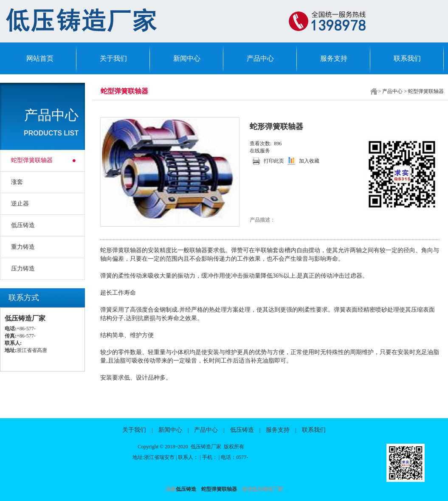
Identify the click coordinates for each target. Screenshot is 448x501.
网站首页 (40, 58)
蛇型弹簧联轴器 (32, 160)
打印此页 (274, 161)
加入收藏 (309, 161)
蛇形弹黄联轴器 (121, 250)
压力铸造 (23, 269)
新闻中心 (187, 58)
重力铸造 (23, 247)
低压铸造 (23, 225)
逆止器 (20, 204)
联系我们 (407, 58)
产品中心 (260, 58)
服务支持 (334, 58)
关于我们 (113, 58)
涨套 (17, 182)
